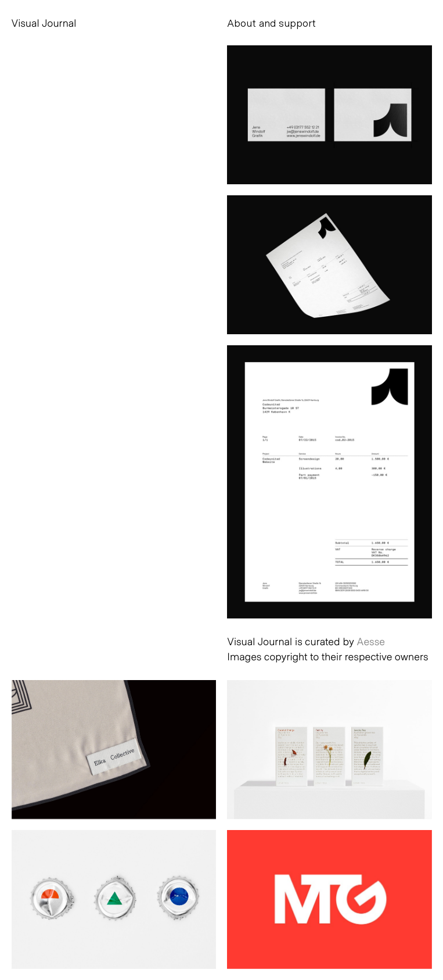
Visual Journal (44, 23)
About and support (271, 23)
